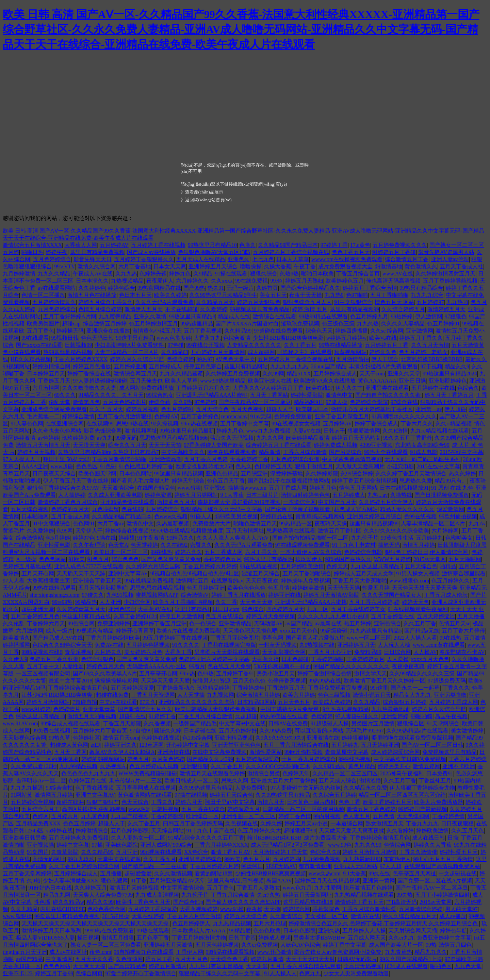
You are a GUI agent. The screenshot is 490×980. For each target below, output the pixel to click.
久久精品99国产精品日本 (288, 245)
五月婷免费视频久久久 (400, 245)
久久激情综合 (286, 916)
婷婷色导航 (454, 931)
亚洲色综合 (122, 609)
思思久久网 (235, 781)
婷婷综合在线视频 (127, 531)
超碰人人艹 (280, 409)
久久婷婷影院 (322, 474)
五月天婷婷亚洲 (380, 745)
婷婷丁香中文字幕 (345, 945)
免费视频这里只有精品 (450, 752)
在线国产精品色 (156, 488)
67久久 (148, 702)
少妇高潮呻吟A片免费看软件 (130, 345)
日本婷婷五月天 (46, 374)
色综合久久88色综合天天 (62, 645)
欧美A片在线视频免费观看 (189, 631)
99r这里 (379, 688)
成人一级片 (59, 631)
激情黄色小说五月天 (157, 331)
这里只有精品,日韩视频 (236, 881)
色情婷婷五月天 (273, 466)
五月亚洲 (127, 852)
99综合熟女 (160, 395)
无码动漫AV (268, 623)
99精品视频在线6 (42, 652)
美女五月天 (273, 295)
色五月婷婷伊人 (191, 923)
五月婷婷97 (430, 302)
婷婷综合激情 (78, 416)
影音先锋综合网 (103, 431)
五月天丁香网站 (269, 395)
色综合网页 (89, 973)
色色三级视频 (334, 695)
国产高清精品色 (127, 966)
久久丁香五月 (300, 345)
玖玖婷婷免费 (78, 438)
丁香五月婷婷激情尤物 (199, 938)
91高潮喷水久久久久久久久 (404, 416)
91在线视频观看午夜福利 (418, 609)
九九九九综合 (427, 295)
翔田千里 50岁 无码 (66, 459)
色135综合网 (197, 738)
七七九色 (263, 259)
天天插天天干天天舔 (81, 573)
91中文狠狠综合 (353, 302)
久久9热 (182, 402)
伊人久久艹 (349, 388)
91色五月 (98, 559)
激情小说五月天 (372, 695)
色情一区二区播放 (43, 295)
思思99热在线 (132, 424)
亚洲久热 (329, 931)
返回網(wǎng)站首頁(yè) (208, 200)
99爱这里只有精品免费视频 (67, 916)
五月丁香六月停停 (463, 631)
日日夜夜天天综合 (54, 474)
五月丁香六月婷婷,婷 (374, 602)
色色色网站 (52, 559)
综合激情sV (195, 595)
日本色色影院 (299, 931)
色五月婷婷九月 (369, 316)
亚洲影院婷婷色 (448, 381)
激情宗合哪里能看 (464, 573)
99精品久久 (180, 538)
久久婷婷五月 (91, 888)
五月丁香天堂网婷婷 (27, 873)
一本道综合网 (299, 502)
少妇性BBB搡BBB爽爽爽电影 (288, 338)
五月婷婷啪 (287, 859)
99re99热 (62, 602)
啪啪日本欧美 (317, 274)
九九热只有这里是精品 (216, 966)
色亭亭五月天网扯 (414, 873)
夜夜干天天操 (306, 295)
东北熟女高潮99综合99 (422, 445)
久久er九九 (401, 938)
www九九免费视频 (268, 431)
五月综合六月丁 (40, 809)
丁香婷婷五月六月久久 (203, 388)
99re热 (187, 673)
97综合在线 (404, 402)
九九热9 (334, 295)
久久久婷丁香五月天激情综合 (411, 474)
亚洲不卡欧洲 (459, 766)
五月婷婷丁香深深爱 (152, 909)
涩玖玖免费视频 (300, 324)
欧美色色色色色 (246, 588)
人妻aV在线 (307, 431)
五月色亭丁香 (153, 938)
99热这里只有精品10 (212, 245)
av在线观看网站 (57, 288)
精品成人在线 (234, 316)
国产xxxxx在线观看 (39, 345)
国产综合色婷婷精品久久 (310, 288)
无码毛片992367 (365, 731)
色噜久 (247, 245)
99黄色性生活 (397, 538)
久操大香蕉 (278, 266)
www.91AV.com (20, 723)
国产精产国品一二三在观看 (154, 866)
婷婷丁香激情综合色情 (325, 673)
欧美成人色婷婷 (332, 702)
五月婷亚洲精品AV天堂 (177, 881)
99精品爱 (240, 931)
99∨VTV (65, 266)
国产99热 (194, 288)
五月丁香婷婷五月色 (35, 616)
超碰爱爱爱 (138, 873)
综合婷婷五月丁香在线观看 (279, 445)
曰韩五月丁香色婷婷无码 (193, 823)
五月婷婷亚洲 (130, 366)
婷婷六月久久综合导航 (137, 359)
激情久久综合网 (97, 266)
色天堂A (118, 545)
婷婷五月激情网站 (48, 702)
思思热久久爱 (416, 481)
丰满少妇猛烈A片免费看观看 (383, 366)
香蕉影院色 (326, 909)
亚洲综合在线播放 (108, 331)
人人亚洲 (110, 602)
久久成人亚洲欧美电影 (115, 495)
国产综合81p (188, 902)
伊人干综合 (385, 359)
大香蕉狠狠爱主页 (49, 581)
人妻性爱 (73, 666)
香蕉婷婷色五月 (223, 559)
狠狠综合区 (411, 723)
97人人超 (391, 866)
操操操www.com (247, 488)
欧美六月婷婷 (299, 695)
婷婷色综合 (121, 288)
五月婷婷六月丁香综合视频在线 (291, 252)
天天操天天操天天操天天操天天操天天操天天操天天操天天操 (96, 923)
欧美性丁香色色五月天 (143, 902)
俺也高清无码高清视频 (393, 281)
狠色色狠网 (114, 881)
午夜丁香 (305, 266)
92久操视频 (165, 424)
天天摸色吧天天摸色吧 (250, 631)
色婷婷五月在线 (87, 781)
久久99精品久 (329, 766)
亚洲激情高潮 (165, 459)
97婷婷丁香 (334, 245)
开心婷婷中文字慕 (188, 745)
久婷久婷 (271, 823)
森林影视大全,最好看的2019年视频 (239, 502)
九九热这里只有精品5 (376, 566)
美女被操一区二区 (327, 916)
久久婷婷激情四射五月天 (445, 274)
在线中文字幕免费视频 (219, 752)
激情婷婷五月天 (446, 309)
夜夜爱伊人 (160, 281)
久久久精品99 (97, 852)
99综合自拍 (59, 788)
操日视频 (88, 938)
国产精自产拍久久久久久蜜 (389, 395)
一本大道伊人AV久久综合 (311, 552)
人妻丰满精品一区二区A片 (127, 352)
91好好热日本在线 (50, 888)
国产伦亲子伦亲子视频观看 (298, 509)
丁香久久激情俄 (418, 852)
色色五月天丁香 (226, 481)
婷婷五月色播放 (92, 366)
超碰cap (71, 324)
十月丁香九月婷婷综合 (309, 759)
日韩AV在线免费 (288, 723)
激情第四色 (86, 402)
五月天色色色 (249, 681)
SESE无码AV (281, 866)
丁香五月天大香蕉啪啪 (360, 581)
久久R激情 (395, 431)
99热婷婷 (402, 316)
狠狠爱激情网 (364, 431)
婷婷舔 (127, 538)
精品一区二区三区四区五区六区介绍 (402, 795)
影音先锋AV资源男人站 (446, 252)
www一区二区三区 (369, 638)
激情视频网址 (141, 431)
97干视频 (431, 366)
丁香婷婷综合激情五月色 (78, 688)
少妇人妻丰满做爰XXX (71, 881)
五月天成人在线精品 (201, 259)
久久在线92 (174, 545)
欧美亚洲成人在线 (270, 381)
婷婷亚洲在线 (284, 595)
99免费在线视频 (51, 731)
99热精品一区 (296, 523)
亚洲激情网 (420, 331)
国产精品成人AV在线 (58, 638)
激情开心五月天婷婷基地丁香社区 (372, 409)
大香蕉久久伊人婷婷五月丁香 (268, 388)
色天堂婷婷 (144, 545)
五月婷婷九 (429, 538)
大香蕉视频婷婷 (199, 909)
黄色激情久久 (421, 266)
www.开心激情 (275, 952)
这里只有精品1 (192, 609)
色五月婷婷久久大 (259, 831)
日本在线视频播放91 (404, 488)
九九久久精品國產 (181, 374)
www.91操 (232, 909)
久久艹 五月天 (106, 409)
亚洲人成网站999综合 (166, 845)
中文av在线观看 (118, 702)
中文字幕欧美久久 (183, 452)
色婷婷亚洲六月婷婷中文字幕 (214, 659)
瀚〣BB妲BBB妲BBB (274, 838)
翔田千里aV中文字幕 (230, 802)
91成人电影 (424, 452)
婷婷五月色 (323, 488)
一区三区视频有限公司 (43, 673)
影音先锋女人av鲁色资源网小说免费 (338, 952)
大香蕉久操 (265, 659)
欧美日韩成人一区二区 (192, 781)
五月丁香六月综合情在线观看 (306, 966)
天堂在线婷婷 (148, 916)
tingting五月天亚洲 (25, 952)
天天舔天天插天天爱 (165, 681)
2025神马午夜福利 (402, 773)
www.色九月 (297, 888)
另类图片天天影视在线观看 (227, 652)
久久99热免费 (276, 731)
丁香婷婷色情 (448, 816)
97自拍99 (141, 731)
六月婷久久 (108, 652)
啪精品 (448, 566)
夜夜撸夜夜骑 (408, 666)
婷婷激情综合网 (51, 366)
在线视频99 (100, 424)
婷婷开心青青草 (135, 631)
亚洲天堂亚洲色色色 (236, 745)
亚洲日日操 (412, 381)
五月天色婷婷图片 (125, 402)
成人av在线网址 (68, 952)
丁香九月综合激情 (233, 895)
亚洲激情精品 (235, 623)
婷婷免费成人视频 (336, 445)
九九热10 (457, 302)
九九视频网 (220, 695)
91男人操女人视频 (418, 573)
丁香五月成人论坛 (446, 595)
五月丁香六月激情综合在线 (296, 745)
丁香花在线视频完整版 (229, 645)
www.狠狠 (190, 488)
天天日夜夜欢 (262, 581)
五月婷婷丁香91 (235, 673)
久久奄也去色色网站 (57, 431)
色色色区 (87, 466)
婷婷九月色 (230, 431)
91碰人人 (201, 516)
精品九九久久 (431, 952)
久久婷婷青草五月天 (81, 609)
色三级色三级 (338, 324)
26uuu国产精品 (329, 366)
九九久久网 (270, 438)
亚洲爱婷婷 (395, 716)
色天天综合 (135, 802)
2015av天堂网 (430, 559)
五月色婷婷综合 (52, 259)
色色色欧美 (267, 931)
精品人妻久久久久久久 (407, 509)
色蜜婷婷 (322, 716)
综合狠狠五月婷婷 (405, 702)
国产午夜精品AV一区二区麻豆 (255, 402)
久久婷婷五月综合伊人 (386, 502)
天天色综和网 (413, 816)
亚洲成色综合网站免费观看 (54, 409)
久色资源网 (129, 959)
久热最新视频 (173, 523)
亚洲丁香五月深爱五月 (342, 416)
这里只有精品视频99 (355, 309)
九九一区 (317, 609)
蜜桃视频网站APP (157, 595)
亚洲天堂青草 (99, 709)
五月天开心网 (38, 573)
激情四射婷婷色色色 (306, 495)
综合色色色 (125, 559)
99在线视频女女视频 (296, 424)
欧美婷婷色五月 (345, 281)
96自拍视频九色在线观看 (144, 952)
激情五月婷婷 (419, 545)
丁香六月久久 (417, 424)
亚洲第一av (429, 409)
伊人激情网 (429, 316)
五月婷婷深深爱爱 (257, 759)
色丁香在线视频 (95, 788)
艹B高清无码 (402, 902)
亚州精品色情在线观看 (127, 502)
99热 (431, 945)
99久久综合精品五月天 (410, 916)
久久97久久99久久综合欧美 (396, 531)
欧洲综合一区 (202, 816)
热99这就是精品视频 (68, 352)
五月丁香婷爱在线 (393, 616)
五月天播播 (471, 616)
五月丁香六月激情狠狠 (125, 416)
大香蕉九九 (207, 338)
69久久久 (65, 395)
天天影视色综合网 (24, 738)
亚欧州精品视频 (234, 738)
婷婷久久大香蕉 (432, 845)
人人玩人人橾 (394, 645)
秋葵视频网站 (350, 352)
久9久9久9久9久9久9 (280, 738)
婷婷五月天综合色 (231, 795)
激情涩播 (370, 781)
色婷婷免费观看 (293, 416)
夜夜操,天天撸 (263, 909)
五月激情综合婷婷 (421, 909)
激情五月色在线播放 (92, 295)
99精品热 (86, 602)
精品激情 (269, 452)
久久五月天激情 (430, 345)
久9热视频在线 (317, 645)
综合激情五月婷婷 (105, 324)
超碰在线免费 (112, 695)
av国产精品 (299, 623)
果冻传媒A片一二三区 (135, 781)
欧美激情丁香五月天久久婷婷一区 (385, 681)
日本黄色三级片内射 (311, 802)
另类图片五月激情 (373, 723)
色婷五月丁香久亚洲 (54, 659)
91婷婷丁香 (162, 716)
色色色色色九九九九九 (88, 773)
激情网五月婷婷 (54, 795)
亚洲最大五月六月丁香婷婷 (283, 781)
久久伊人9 (15, 659)
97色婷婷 (205, 402)
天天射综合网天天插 (413, 931)
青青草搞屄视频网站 (320, 516)
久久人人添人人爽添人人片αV (233, 538)
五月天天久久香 (94, 959)
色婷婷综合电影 (363, 552)
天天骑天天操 (344, 588)
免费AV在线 (109, 645)
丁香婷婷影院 (167, 816)
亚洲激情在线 (323, 738)
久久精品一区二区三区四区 (345, 773)
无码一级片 (240, 288)
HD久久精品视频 (31, 359)
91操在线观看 (231, 274)
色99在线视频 (420, 516)
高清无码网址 (49, 859)
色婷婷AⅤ (166, 416)
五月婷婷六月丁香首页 (100, 731)
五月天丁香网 (70, 752)
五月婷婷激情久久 (54, 302)
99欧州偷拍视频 (458, 516)
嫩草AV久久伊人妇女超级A (122, 752)
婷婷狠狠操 (355, 738)
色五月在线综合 (225, 616)
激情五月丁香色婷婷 (371, 809)
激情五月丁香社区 (340, 531)
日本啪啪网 (35, 516)
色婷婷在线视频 (161, 738)
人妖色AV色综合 (300, 945)
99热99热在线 (325, 681)
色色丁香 (349, 802)
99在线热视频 (355, 759)
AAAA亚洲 (35, 466)
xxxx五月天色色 (299, 631)
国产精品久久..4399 (210, 759)
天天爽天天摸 (89, 966)
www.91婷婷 (36, 709)
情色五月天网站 (358, 488)
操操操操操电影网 (116, 681)
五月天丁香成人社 (461, 266)
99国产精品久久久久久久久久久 (352, 666)
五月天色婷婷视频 (217, 945)
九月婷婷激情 (19, 274)
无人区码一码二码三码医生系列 (423, 459)
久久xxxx (222, 281)
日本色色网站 (135, 474)
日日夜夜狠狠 (457, 823)
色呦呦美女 (459, 538)
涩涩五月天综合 (261, 573)
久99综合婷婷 (357, 474)
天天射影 (257, 966)
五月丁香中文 (43, 666)
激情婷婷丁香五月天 (359, 902)
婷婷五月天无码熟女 (356, 438)
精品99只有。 (451, 481)
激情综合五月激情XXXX (32, 245)
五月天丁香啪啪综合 (307, 573)
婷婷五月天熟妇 (304, 281)
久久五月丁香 (420, 623)
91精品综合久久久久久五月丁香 (206, 838)
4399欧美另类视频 (236, 516)
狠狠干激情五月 (314, 466)
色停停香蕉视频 (287, 681)
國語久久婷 (168, 731)
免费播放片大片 (212, 523)
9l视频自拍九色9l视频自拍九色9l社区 (195, 573)
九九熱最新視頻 (362, 859)
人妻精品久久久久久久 (254, 345)
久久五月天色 (468, 831)
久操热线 (401, 495)
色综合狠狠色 (97, 659)
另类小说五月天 (276, 673)
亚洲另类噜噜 (450, 695)
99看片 (197, 666)
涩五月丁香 (159, 959)
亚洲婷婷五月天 (356, 645)
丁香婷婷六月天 (46, 623)
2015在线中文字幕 (461, 452)
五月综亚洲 (254, 474)
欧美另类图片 (43, 324)
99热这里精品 (197, 324)
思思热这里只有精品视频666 (174, 438)
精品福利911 (308, 402)
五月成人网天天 (367, 938)
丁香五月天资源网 (153, 695)
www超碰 (62, 466)
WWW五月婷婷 (393, 559)
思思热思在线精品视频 (157, 588)
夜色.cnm (100, 952)
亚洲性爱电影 (54, 545)
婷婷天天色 (415, 602)
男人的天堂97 (461, 909)
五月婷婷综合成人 (335, 374)
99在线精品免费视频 (149, 581)
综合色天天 (319, 331)
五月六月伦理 (270, 923)
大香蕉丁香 (178, 652)
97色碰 (176, 345)
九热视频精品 (127, 281)
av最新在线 (328, 623)
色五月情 (279, 588)
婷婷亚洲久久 (120, 745)
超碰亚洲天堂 (38, 609)
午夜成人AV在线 (93, 274)
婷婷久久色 (383, 352)
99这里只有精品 (135, 338)
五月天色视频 (247, 409)
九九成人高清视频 (157, 895)
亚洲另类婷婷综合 (200, 859)
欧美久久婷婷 (170, 295)
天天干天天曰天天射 (310, 959)
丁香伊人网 (190, 952)
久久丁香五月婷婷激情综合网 (84, 866)
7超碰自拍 (85, 702)
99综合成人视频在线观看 (70, 723)
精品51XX (299, 374)
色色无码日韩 (97, 338)
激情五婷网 (426, 766)
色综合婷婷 (180, 359)
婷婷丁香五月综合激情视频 (364, 481)
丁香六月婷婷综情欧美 (113, 638)
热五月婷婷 (358, 623)
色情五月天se (454, 623)
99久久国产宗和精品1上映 (411, 959)
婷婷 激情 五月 (310, 309)
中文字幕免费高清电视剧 (352, 459)
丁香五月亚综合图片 (235, 638)
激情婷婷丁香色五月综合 (68, 502)
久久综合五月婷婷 (334, 795)
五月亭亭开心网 (158, 673)
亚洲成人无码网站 (356, 866)
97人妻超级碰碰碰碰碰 (100, 381)
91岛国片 (38, 852)
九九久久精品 (54, 274)
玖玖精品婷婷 (213, 688)
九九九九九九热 (289, 366)
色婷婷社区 (86, 738)
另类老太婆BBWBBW (319, 938)
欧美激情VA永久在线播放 (325, 381)
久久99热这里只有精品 (206, 788)
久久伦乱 (14, 623)
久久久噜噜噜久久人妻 (89, 388)
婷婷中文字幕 (73, 845)
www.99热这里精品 (223, 381)
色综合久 (468, 388)
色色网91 (84, 523)
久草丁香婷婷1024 (135, 616)
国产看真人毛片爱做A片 (140, 481)
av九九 (105, 438)
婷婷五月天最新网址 (307, 895)
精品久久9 (457, 366)
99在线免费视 (251, 281)
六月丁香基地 (135, 266)
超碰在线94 (70, 802)
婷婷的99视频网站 (103, 759)
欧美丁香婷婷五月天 (387, 802)
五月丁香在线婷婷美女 (358, 609)
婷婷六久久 (189, 552)
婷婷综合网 (296, 909)
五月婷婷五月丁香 (387, 345)
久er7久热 (268, 895)
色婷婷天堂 (296, 773)
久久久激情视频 (173, 873)
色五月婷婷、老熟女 (423, 352)
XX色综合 (196, 852)
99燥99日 (252, 866)
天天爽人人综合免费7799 (103, 895)
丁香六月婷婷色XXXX (81, 359)
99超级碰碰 (334, 631)
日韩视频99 (78, 345)
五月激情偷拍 (353, 359)
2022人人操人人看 (415, 638)
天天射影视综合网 (284, 652)
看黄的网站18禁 (214, 873)
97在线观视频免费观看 (303, 545)
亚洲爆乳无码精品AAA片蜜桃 (212, 395)
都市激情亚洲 (315, 866)
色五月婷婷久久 (451, 581)
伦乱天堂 (60, 402)
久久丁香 (226, 602)
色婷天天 (337, 566)
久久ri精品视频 (454, 424)
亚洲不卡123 (18, 973)
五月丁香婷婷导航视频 (450, 281)
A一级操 (26, 559)
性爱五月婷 (376, 588)
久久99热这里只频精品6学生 (223, 295)
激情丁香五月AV (231, 852)
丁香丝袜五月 (435, 781)
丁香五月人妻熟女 (258, 888)
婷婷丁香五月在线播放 (239, 595)
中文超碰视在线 (458, 873)
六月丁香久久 (261, 552)
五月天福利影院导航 (103, 588)
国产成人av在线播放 (151, 252)
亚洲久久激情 (150, 316)
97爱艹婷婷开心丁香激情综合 (141, 973)
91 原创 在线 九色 (452, 488)
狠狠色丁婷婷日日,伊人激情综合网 (427, 552)
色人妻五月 (357, 816)
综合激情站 (30, 538)
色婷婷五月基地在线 (27, 566)
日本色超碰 (295, 659)
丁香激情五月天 (286, 688)
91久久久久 (186, 645)
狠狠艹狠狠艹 (103, 802)
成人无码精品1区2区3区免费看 (288, 845)
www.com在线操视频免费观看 (347, 259)
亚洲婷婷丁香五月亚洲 (160, 623)
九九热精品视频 (232, 923)
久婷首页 (267, 288)
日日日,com (226, 609)
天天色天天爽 (256, 602)
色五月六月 (257, 859)
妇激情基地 (389, 266)
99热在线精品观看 (54, 588)
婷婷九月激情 (267, 959)
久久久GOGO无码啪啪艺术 (278, 766)
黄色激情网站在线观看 (145, 795)
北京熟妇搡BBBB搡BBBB (432, 359)
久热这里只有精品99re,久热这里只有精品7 (108, 452)
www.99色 (340, 845)
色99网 (65, 531)
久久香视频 (157, 723)
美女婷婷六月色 (143, 652)
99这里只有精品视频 (179, 474)
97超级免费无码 (447, 681)
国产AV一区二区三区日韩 (432, 745)
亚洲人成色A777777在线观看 (89, 566)
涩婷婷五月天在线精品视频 (327, 881)
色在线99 (132, 509)
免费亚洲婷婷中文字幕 (444, 938)
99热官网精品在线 (159, 288)
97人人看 (14, 581)
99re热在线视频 (199, 424)
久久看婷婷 (214, 309)
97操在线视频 (191, 795)
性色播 (42, 902)
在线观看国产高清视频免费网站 (442, 866)
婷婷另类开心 (394, 766)
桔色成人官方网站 (356, 509)
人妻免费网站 (251, 788)
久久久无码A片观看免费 (165, 302)
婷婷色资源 (158, 495)
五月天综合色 (212, 409)
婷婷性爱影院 (307, 395)
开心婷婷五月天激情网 (218, 352)
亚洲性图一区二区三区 (248, 816)
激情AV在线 (365, 916)
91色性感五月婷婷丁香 (146, 466)
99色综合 (253, 609)
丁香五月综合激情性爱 (369, 909)
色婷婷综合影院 (369, 402)
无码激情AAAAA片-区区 (157, 666)
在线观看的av (227, 581)
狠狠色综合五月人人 (307, 302)
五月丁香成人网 (288, 488)
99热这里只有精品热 (268, 559)
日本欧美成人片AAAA (199, 931)
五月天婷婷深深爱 (132, 688)
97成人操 (337, 402)
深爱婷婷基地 (287, 474)
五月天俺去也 (146, 381)
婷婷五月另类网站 (196, 495)
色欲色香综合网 (107, 909)
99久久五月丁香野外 (408, 438)
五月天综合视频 (30, 509)
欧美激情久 (16, 638)
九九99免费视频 (322, 859)
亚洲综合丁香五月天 (97, 581)
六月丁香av (111, 523)
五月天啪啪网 (465, 559)
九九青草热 (398, 952)
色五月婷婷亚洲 (206, 588)
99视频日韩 (65, 338)
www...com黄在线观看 (439, 645)
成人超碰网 (261, 352)
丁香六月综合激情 (305, 452)
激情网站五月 (192, 581)
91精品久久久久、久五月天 (111, 395)
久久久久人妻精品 (403, 324)
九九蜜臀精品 (115, 316)
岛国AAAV (279, 881)
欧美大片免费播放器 (439, 802)
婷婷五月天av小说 (306, 823)
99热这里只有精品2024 (450, 374)
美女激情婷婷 (467, 731)
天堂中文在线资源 (119, 859)
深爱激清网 (451, 509)
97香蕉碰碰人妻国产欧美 (214, 445)
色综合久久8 (325, 852)
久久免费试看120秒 (34, 766)
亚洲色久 (239, 259)
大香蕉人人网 (81, 245)
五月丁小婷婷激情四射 (442, 895)
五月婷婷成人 (165, 366)
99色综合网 (81, 623)
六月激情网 (46, 388)
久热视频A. (114, 766)
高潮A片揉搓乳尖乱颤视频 (94, 809)
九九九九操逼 (27, 788)
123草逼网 (151, 745)
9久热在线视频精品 (346, 709)
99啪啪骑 (422, 716)
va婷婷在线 (59, 831)
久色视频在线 (242, 823)
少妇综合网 (137, 602)
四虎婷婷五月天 (285, 609)
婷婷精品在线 (277, 516)
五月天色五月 (294, 702)
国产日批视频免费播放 (442, 495)
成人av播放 (453, 916)
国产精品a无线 (422, 631)
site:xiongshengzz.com (54, 595)
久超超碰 (246, 716)
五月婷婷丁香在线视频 (158, 245)
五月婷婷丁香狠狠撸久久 (144, 259)
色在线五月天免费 (229, 666)
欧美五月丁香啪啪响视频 (183, 602)
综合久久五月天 (127, 445)
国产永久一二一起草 (415, 688)
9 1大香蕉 (232, 495)
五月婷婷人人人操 (364, 931)
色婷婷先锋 (153, 274)
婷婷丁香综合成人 (376, 424)
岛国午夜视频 (451, 716)
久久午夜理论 (89, 545)
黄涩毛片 (14, 531)
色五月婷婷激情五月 (153, 324)
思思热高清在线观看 (291, 531)
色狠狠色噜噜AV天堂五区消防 (214, 252)
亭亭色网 (273, 638)
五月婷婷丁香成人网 (454, 702)
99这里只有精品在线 (86, 616)
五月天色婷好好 (238, 731)
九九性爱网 (328, 888)
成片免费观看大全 (326, 838)
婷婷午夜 (56, 252)
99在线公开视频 (206, 345)
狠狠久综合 (264, 274)
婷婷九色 (180, 274)
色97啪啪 (357, 295)
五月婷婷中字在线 (433, 388)
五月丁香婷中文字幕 (245, 424)
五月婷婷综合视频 (32, 802)
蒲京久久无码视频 (232, 438)
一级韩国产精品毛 (195, 723)
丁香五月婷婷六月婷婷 (210, 566)
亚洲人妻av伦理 (450, 259)
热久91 (216, 288)
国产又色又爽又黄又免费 (171, 559)
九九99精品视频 (78, 766)
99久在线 (379, 873)
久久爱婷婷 (40, 531)
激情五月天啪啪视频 (92, 716)
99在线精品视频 (259, 566)
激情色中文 (339, 395)
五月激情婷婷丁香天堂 (280, 852)
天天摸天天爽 (89, 445)
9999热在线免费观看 (110, 931)
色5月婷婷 (58, 538)
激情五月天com (121, 738)
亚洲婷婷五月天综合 (213, 266)
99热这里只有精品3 (192, 316)
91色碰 (108, 466)
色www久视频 (171, 516)
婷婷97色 (84, 538)
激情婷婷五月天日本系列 (52, 931)
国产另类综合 (345, 452)
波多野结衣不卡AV (462, 652)
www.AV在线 (398, 274)
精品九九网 (57, 895)
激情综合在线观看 (275, 316)
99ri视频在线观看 (161, 852)
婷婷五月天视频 (36, 452)
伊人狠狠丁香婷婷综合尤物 (422, 788)
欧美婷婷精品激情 (308, 438)
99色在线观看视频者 (232, 452)
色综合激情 (237, 338)
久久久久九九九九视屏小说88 (333, 616)
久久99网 (273, 374)
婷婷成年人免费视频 (306, 581)
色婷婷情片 (67, 709)
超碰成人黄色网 (69, 745)
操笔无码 (389, 545)
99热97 (205, 359)
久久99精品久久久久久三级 (422, 673)
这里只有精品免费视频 (97, 252)
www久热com (324, 873)
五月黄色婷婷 (168, 759)
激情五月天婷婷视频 (134, 888)
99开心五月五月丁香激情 (443, 859)
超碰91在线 (133, 716)
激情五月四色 (455, 945)
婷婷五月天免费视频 (271, 616)
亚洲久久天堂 (404, 374)
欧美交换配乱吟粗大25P (204, 466)
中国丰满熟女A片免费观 (290, 709)
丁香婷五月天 (54, 381)
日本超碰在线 (200, 731)
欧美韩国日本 (312, 409)
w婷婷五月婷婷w (346, 338)
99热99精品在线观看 (323, 316)
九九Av (477, 523)
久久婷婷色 (92, 288)
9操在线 (107, 538)
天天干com (372, 374)
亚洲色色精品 (222, 474)
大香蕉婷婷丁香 (249, 459)
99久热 (405, 895)
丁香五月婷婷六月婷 (214, 866)
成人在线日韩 (428, 838)
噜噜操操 (251, 266)
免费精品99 (368, 652)
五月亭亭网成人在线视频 (146, 788)
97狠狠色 (456, 316)
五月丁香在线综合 (203, 809)
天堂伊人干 (89, 531)
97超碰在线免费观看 (278, 331)
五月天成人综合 (338, 781)
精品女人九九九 (412, 695)
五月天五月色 (191, 959)
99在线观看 (35, 338)
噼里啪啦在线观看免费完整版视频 (412, 738)
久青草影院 (65, 852)
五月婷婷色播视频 (148, 645)
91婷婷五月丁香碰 (394, 252)
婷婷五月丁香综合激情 (370, 288)
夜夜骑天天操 (331, 523)
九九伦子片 (365, 538)
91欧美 (77, 559)
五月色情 (383, 816)
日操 (453, 838)
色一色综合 (203, 623)
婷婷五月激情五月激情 (370, 852)
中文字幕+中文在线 (242, 723)
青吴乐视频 (78, 652)
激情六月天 (271, 802)
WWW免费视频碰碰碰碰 (148, 773)
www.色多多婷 (174, 338)
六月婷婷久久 (192, 281)
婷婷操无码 (70, 331)
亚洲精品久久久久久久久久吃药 (196, 702)
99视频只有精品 (95, 631)
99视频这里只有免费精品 (260, 309)
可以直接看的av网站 (319, 731)
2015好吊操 (116, 916)
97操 (97, 845)
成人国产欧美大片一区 (396, 945)
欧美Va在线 (383, 338)
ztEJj (96, 745)
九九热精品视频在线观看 (364, 895)
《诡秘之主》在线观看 (305, 352)
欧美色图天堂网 (97, 474)
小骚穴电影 (401, 466)
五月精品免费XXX (38, 823)
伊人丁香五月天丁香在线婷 (76, 481)
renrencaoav (234, 416)
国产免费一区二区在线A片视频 (435, 881)
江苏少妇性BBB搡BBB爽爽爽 (58, 695)
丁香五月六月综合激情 (206, 716)
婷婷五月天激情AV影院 (331, 595)
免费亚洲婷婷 (114, 623)
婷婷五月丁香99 (54, 973)
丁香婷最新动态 (176, 688)
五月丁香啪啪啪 (389, 295)
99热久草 (60, 738)
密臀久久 (201, 545)
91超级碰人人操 (330, 723)
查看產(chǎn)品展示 (204, 192)
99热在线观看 (153, 931)
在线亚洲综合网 (65, 424)
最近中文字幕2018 (70, 681)
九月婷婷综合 (162, 509)
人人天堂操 (191, 695)
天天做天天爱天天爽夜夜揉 (352, 831)
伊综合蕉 (160, 402)
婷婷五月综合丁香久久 (105, 302)
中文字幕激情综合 (183, 888)
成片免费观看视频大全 (345, 266)
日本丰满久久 (92, 281)
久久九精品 (367, 702)
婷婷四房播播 (352, 331)
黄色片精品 (362, 766)
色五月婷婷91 (443, 324)
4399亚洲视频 (376, 445)
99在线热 (161, 552)
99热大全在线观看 (386, 452)
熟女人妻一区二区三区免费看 (106, 945)
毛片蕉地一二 (43, 416)
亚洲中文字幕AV (128, 573)
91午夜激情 (151, 538)
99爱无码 (126, 438)
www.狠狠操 (17, 916)
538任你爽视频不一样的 (282, 666)
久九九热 (126, 274)
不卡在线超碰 (181, 309)
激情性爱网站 (266, 752)
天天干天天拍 (165, 445)
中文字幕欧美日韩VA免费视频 (410, 759)
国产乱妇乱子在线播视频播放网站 (289, 481)
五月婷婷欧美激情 (302, 566)
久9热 (34, 881)
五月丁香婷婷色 (200, 416)
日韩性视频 (165, 809)
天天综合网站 (167, 831)
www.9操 (139, 809)
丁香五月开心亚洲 (330, 652)
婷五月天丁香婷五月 (449, 395)
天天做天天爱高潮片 (360, 466)
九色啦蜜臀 (105, 509)
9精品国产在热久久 (348, 559)
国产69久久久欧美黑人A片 (105, 673)
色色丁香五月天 (351, 252)
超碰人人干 (112, 823)
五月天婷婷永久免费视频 (79, 838)
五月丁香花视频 (203, 331)
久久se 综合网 (387, 331)
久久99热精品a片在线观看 (417, 731)
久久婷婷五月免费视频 (233, 374)
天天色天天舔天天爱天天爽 (425, 588)
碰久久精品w (68, 902)
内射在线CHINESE (63, 909)
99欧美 (232, 859)
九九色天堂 (468, 966)
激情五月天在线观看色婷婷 (212, 773)
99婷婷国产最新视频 (423, 809)
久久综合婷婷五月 (403, 309)
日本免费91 (440, 773)
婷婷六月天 (189, 802)
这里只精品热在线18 (308, 902)
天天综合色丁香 (229, 959)
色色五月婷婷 (79, 823)
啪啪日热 (32, 252)
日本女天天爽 (170, 266)
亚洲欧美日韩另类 (24, 838)
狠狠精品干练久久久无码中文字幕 (222, 509)
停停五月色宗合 (203, 366)
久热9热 (289, 274)
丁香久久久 (456, 688)
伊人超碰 (455, 409)
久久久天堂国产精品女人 (392, 595)
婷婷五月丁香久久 (421, 338)
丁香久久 (162, 802)
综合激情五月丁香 (407, 259)
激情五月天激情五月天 (43, 445)
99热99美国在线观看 (284, 716)
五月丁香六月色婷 (206, 459)
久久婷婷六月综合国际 (153, 566)
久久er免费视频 (260, 945)
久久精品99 (238, 331)
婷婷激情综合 (92, 831)
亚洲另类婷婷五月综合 (374, 516)
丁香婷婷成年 (248, 688)
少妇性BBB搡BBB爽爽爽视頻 (271, 873)
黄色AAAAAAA (377, 381)
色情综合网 (397, 845)
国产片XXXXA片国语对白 (247, 324)
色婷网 (40, 816)
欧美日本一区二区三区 (121, 552)
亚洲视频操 (40, 845)
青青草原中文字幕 (347, 752)
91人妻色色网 (27, 424)
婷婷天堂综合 (188, 481)
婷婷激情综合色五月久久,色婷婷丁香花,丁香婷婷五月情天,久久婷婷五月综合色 (384, 923)
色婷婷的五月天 (70, 509)
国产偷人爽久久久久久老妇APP (243, 902)
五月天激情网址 (245, 531)
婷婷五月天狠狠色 (259, 302)
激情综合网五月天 (135, 374)
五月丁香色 (40, 331)
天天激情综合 (118, 488)
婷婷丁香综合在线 (89, 374)
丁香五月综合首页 (358, 274)
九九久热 (368, 324)
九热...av (378, 495)
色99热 (206, 673)
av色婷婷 (48, 438)
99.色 (276, 281)
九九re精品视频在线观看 (440, 431)
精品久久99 (100, 902)
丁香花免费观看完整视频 (338, 688)
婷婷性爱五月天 (459, 852)
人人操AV (425, 652)
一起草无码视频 (278, 645)
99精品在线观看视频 (230, 952)
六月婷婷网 (445, 531)
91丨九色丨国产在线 (211, 831)
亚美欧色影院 (121, 845)
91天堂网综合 (443, 723)
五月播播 (111, 873)
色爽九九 (310, 973)
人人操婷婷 (72, 495)
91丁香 (138, 881)
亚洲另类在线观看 (387, 388)
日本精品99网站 (256, 702)
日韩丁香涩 (242, 938)
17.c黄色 (360, 245)
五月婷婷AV (114, 245)
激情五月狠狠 (118, 938)
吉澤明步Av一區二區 (41, 781)
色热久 (244, 466)
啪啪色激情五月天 (255, 523)
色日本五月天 (135, 295)
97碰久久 (93, 595)
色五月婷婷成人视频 (154, 766)
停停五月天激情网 (181, 616)
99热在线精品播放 (341, 345)
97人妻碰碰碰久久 (357, 716)
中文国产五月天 (337, 502)
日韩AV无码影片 (357, 959)
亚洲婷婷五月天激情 (168, 945)
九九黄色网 (95, 816)
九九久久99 (368, 845)
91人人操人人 (280, 973)
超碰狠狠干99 (300, 831)
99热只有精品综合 (421, 288)
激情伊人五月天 (144, 309)
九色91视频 (120, 595)
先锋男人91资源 (211, 681)
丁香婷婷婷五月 (365, 659)
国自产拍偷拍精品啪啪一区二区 (310, 538)
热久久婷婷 (462, 474)
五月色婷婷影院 (130, 831)
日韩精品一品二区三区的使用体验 (304, 809)
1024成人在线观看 (406, 966)
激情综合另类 (264, 773)
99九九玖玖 (81, 859)
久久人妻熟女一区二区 (138, 838)
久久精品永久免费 (365, 788)
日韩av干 (334, 431)
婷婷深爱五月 (244, 809)
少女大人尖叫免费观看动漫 (356, 973)
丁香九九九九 (422, 823)
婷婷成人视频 (275, 938)
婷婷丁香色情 (295, 816)
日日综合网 (397, 652)
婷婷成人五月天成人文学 (364, 573)
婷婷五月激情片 (168, 966)
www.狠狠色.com (409, 581)
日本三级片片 (262, 495)
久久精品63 (175, 352)
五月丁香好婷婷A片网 (70, 316)
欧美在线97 (320, 388)
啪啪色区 (441, 966)
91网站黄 (21, 795)
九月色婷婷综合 (57, 309)
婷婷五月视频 (142, 409)
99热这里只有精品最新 (187, 431)
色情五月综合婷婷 (100, 309)
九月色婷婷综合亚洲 (295, 459)
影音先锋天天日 (93, 259)
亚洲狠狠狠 (195, 766)
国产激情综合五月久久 (145, 709)
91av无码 (261, 416)
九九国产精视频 (130, 816)
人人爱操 (398, 659)
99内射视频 (327, 816)
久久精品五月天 (215, 302)
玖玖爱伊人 (309, 559)
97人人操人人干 (22, 459)
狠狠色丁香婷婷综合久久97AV (63, 488)
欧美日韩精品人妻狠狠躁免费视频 (216, 709)
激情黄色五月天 (176, 502)
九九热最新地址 (390, 709)
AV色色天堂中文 (235, 359)
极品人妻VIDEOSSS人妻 (45, 938)
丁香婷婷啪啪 (327, 659)
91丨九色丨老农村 (354, 545)
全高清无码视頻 (363, 966)
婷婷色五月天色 (105, 666)
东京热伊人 (397, 859)
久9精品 (203, 274)
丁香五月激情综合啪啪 (119, 459)
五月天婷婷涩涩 (436, 616)
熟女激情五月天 (385, 823)
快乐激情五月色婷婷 (368, 888)
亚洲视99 (215, 488)
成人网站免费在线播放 (146, 388)
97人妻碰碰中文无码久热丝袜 (306, 788)
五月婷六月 (65, 816)
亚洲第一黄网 (379, 881)
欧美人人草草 (181, 381)
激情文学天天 (371, 673)
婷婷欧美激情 (308, 588)
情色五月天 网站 (394, 302)
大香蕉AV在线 (155, 609)
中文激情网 (59, 959)
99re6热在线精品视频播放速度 (187, 531)
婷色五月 (138, 759)
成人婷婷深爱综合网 (395, 752)
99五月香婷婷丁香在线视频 (175, 638)
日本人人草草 (293, 259)
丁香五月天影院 (122, 723)
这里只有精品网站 (246, 366)
